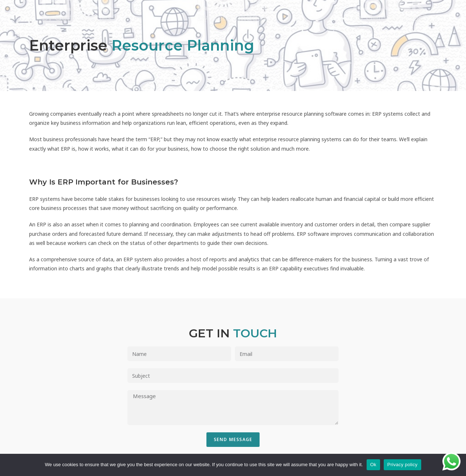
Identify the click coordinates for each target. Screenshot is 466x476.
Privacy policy (402, 465)
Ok (373, 465)
